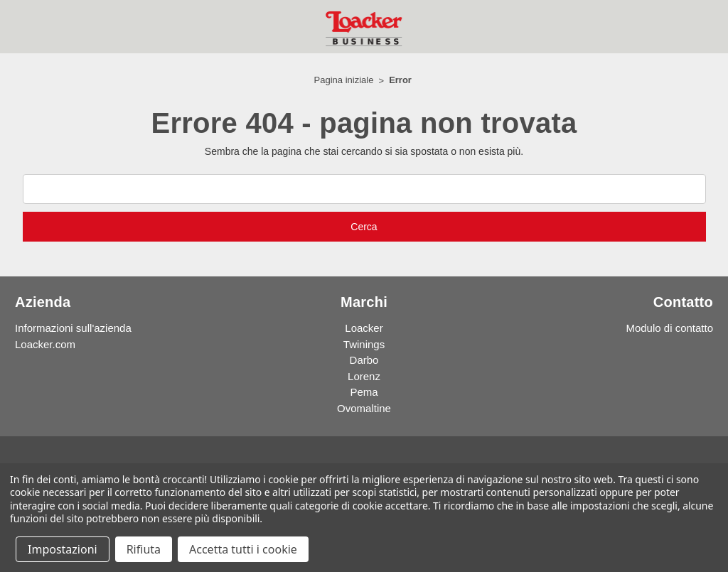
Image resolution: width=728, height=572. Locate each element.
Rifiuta (144, 549)
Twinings (364, 344)
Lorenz (364, 376)
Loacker (364, 328)
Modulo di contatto (669, 328)
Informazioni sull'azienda (73, 328)
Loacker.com (45, 344)
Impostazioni (63, 549)
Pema (364, 392)
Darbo (364, 360)
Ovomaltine (364, 408)
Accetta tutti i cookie (243, 549)
